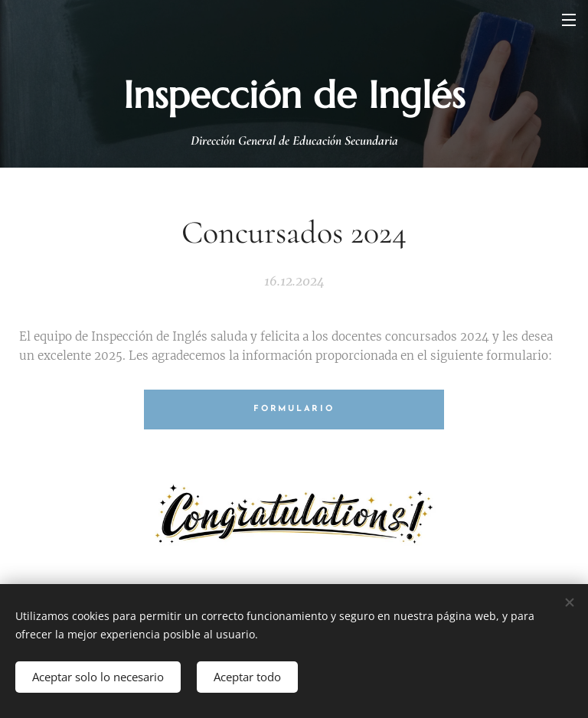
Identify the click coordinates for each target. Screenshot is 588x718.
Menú (569, 20)
